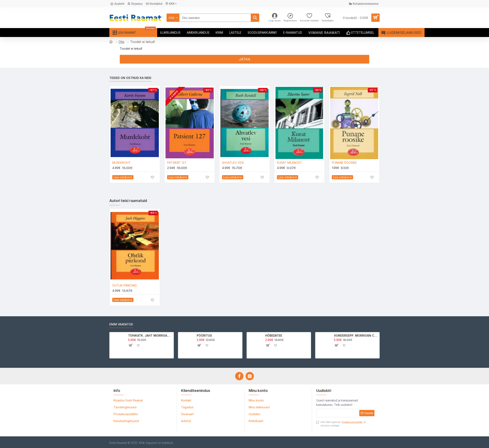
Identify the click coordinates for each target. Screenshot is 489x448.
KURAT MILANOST (290, 163)
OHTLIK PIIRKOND (125, 285)
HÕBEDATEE (274, 335)
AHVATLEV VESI (233, 163)
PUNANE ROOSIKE (344, 163)
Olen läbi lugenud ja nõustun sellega (341, 424)
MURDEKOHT (122, 163)
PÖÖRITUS (204, 335)
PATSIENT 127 (177, 163)
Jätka (245, 59)
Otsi (121, 42)
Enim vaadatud (121, 324)
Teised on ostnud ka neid (130, 78)
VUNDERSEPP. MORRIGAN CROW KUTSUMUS (356, 335)
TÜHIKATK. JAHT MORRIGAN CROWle (150, 335)
